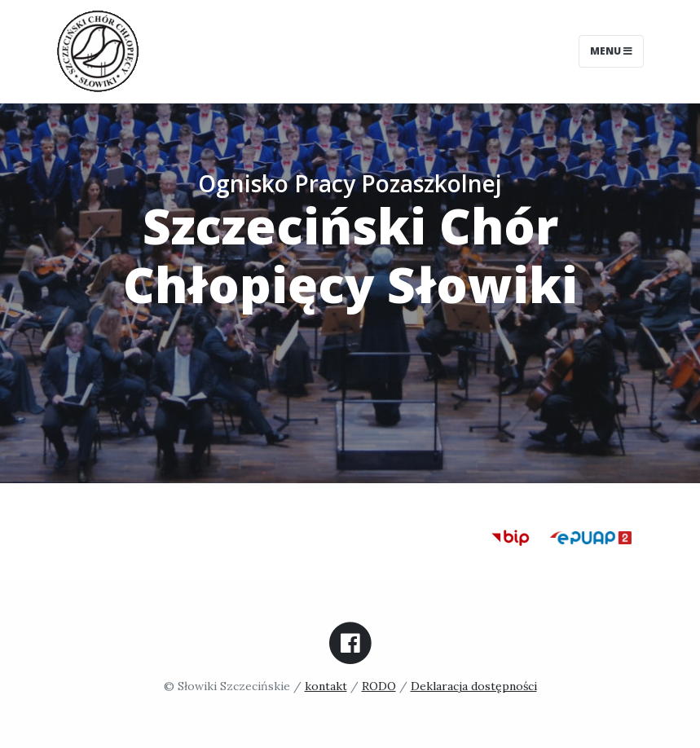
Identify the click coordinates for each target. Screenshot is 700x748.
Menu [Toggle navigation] (611, 51)
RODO (379, 686)
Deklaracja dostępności (474, 686)
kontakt (326, 686)
